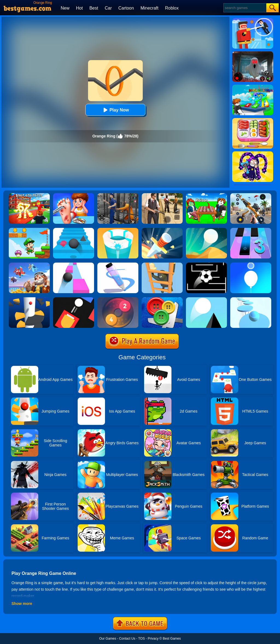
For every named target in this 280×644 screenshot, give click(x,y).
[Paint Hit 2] (118, 230)
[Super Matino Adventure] (29, 230)
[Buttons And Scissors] (162, 299)
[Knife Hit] (162, 230)
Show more (22, 604)
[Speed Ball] (74, 264)
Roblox (172, 8)
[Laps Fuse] (118, 299)
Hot (79, 8)
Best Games (172, 639)
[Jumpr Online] (206, 264)
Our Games (108, 639)
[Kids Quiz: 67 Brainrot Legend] (29, 195)
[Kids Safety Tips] (74, 195)
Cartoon (126, 8)
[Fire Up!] (74, 299)
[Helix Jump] (29, 299)
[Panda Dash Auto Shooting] (251, 195)
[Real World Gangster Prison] (118, 195)
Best (94, 8)
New (65, 8)
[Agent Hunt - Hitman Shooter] (162, 195)
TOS (141, 639)
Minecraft (150, 8)
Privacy (153, 639)
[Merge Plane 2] (29, 264)
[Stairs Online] (74, 230)
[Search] (245, 8)
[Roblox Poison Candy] (206, 195)
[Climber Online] (162, 264)
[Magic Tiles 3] (251, 230)
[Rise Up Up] (251, 264)
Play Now (115, 110)
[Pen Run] (118, 264)
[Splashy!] (251, 299)
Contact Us (127, 639)
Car (108, 8)
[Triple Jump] (206, 299)
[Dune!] (206, 230)
